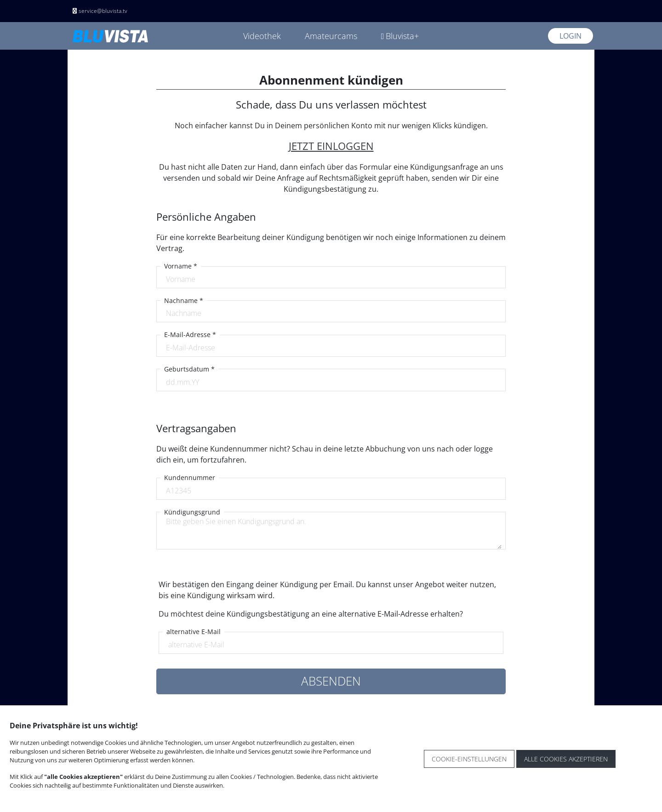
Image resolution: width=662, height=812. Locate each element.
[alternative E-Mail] (331, 645)
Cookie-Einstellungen (469, 759)
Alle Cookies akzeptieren (566, 759)
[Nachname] (331, 313)
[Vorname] (331, 279)
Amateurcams (331, 36)
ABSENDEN (331, 681)
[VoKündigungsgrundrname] (331, 532)
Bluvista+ (400, 36)
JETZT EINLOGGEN (331, 146)
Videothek (262, 36)
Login (571, 36)
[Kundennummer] (331, 491)
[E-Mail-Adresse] (331, 348)
